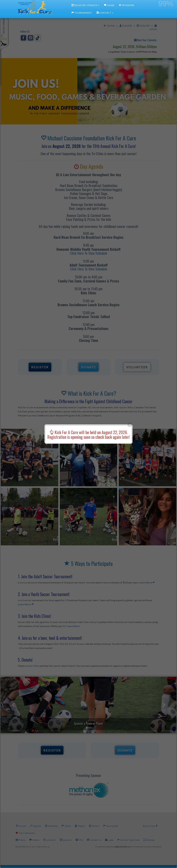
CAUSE (109, 5)
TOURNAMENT (82, 13)
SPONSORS (127, 5)
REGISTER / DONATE (85, 5)
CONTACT (105, 13)
